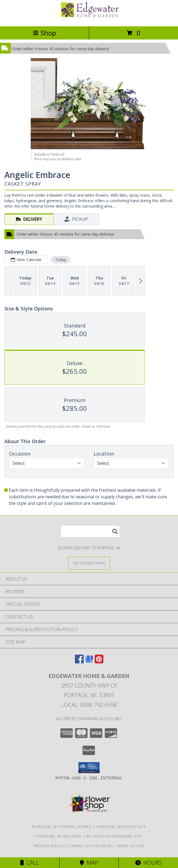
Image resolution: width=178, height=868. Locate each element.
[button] (89, 768)
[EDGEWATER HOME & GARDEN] (89, 18)
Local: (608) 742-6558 (89, 705)
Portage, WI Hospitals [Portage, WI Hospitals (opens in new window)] (121, 827)
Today (61, 260)
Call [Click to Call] (29, 863)
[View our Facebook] (79, 662)
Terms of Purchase (91, 846)
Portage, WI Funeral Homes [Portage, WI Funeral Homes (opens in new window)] (62, 827)
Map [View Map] (89, 863)
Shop (44, 33)
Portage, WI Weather (59, 836)
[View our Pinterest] (99, 662)
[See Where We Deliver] (89, 563)
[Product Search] (90, 531)
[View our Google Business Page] (89, 662)
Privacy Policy (50, 846)
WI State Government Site (114, 836)
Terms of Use (130, 846)
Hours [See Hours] (149, 863)
